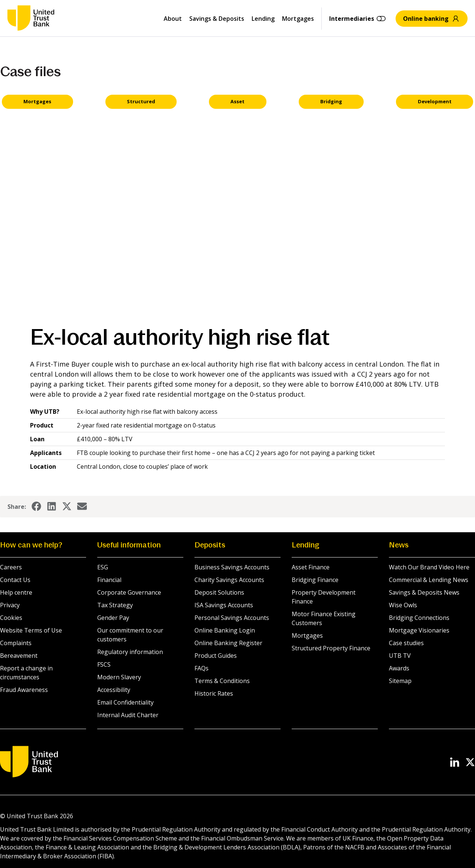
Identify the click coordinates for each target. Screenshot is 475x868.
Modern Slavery (119, 677)
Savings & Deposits (217, 19)
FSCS (104, 664)
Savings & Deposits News (424, 592)
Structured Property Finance (331, 648)
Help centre (16, 592)
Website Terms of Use (31, 630)
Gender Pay (113, 618)
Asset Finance (311, 567)
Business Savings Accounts (232, 567)
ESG (103, 567)
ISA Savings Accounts (224, 605)
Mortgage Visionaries (419, 630)
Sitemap (400, 681)
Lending (263, 19)
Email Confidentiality (125, 702)
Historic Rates (214, 693)
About (173, 19)
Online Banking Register (228, 643)
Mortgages (298, 19)
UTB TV (400, 656)
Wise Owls (403, 605)
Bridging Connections (419, 618)
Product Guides (216, 656)
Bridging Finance (315, 580)
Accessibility (114, 690)
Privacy (10, 605)
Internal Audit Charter (128, 715)
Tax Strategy (115, 605)
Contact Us (15, 580)
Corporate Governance (129, 592)
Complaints (16, 643)
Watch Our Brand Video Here (429, 567)
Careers (11, 567)
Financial (109, 580)
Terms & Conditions (222, 681)
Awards (399, 668)
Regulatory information (130, 652)
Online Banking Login (225, 630)
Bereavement (19, 656)
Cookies (11, 618)
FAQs (202, 668)
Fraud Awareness (24, 690)
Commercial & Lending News (429, 580)
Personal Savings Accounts (232, 618)
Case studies (406, 643)
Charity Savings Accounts (229, 580)
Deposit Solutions (219, 592)
